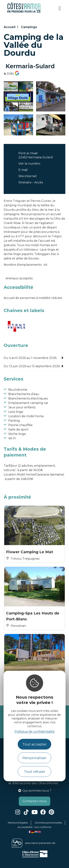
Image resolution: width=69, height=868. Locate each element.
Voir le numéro (29, 164)
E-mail (23, 170)
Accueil (10, 27)
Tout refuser (35, 771)
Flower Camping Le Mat (30, 552)
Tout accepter (35, 744)
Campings (29, 27)
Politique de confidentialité (35, 732)
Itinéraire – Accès (31, 182)
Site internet (28, 176)
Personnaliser (34, 758)
